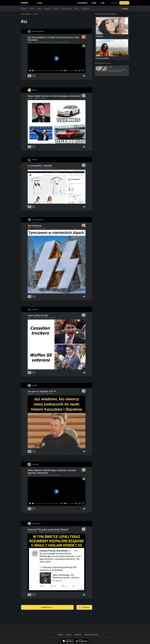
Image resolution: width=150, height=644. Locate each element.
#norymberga (54, 475)
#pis (50, 394)
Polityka (56, 9)
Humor (32, 9)
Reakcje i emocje (67, 9)
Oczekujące (83, 3)
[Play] (30, 70)
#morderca (62, 532)
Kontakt (61, 635)
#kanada (41, 318)
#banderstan (46, 42)
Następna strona (47, 607)
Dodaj (40, 3)
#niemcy (44, 168)
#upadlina (39, 42)
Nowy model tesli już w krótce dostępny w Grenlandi (54, 96)
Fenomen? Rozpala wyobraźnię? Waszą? (48, 529)
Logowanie (114, 3)
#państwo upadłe (54, 42)
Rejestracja (124, 3)
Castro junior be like (38, 315)
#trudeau (51, 318)
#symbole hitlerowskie (64, 42)
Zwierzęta (24, 9)
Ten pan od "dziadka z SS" (42, 391)
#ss (35, 42)
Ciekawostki (48, 9)
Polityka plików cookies (91, 635)
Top (103, 3)
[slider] (46, 71)
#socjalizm (47, 475)
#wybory (44, 394)
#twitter (57, 532)
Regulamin (78, 635)
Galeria (39, 9)
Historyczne (31, 394)
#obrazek (41, 532)
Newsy (77, 9)
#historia (39, 394)
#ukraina (46, 318)
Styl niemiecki (35, 226)
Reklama (69, 635)
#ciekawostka (47, 532)
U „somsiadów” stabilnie (40, 166)
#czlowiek (41, 475)
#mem (40, 168)
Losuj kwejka (84, 607)
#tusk (48, 394)
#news (53, 532)
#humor (36, 168)
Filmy (94, 3)
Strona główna (26, 14)
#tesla (36, 98)
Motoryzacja (85, 9)
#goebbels (49, 168)
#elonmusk (41, 98)
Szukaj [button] (125, 9)
